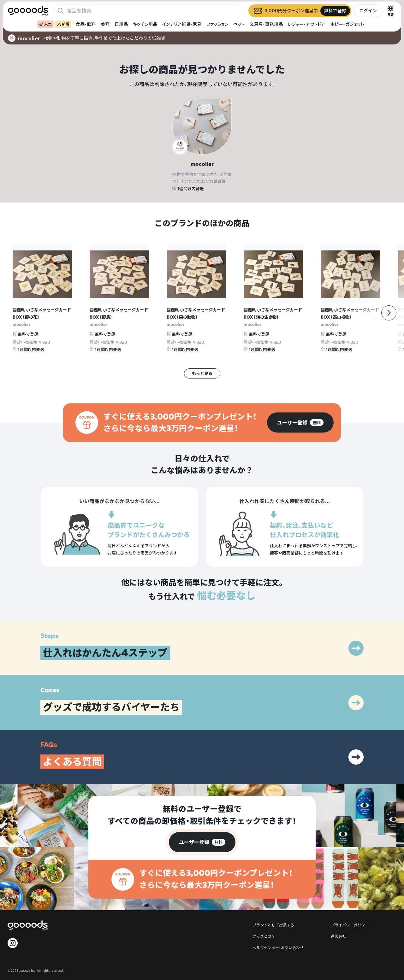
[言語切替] (390, 11)
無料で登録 (28, 334)
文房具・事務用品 (266, 24)
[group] (300, 423)
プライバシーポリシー (350, 925)
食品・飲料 (86, 24)
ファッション (217, 24)
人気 (45, 24)
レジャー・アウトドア (306, 24)
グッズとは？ (264, 936)
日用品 (121, 24)
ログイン (368, 11)
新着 (63, 24)
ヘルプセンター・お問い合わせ (278, 947)
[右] (389, 313)
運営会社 (338, 936)
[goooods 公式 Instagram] (13, 943)
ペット (239, 24)
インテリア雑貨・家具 (182, 24)
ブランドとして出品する (273, 925)
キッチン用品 (145, 24)
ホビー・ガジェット (347, 24)
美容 (105, 24)
